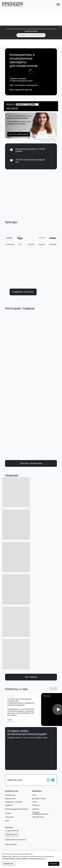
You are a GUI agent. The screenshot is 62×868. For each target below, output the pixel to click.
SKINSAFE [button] (31, 245)
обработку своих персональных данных (37, 753)
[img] (30, 182)
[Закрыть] (60, 27)
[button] (31, 125)
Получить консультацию (32, 762)
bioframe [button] (53, 245)
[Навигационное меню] (58, 4)
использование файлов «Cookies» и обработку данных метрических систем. (24, 858)
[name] (32, 749)
